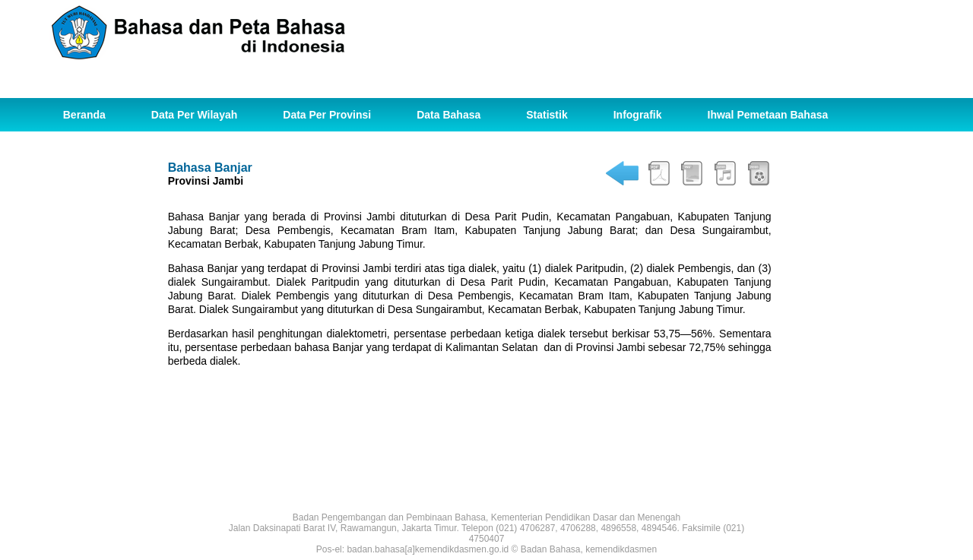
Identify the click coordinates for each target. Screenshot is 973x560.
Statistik (547, 115)
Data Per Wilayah (194, 115)
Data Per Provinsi (327, 115)
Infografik (638, 115)
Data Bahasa (448, 115)
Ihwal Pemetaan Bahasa (768, 115)
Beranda (84, 115)
